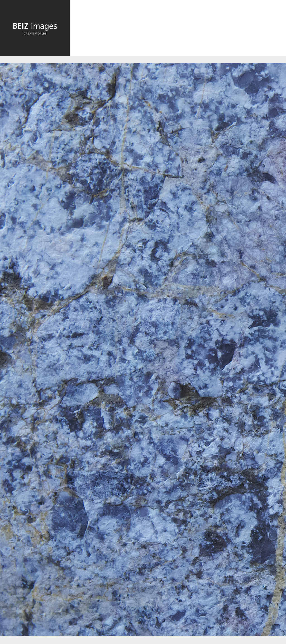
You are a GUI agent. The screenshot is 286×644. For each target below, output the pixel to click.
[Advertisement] (178, 30)
